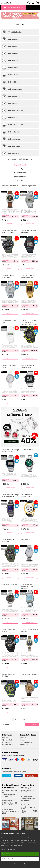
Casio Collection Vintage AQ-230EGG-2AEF (10, 496)
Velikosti (5, 738)
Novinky (20, 169)
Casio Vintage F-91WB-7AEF (10, 321)
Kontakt (23, 740)
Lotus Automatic (27, 450)
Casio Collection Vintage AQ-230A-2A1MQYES (28, 586)
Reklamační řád (25, 745)
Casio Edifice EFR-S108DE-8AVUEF (8, 277)
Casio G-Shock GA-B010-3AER (9, 541)
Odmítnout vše (20, 864)
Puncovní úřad (7, 742)
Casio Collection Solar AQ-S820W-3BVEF (9, 232)
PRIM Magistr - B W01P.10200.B (27, 496)
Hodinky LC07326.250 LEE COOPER (30, 630)
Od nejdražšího (20, 173)
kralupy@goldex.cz (9, 801)
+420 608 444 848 (28, 799)
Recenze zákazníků (9, 745)
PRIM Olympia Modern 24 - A (9, 366)
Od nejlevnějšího (20, 177)
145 (24, 720)
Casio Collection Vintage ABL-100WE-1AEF (10, 451)
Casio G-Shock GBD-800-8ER (9, 675)
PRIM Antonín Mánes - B (10, 186)
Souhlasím (6, 854)
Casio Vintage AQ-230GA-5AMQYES (28, 277)
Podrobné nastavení (10, 859)
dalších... (32, 724)
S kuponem (6, 216)
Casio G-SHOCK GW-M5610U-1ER (28, 232)
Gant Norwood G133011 (9, 584)
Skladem (20, 180)
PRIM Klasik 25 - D (27, 540)
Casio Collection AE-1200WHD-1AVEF (28, 366)
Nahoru (7, 725)
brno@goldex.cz (26, 796)
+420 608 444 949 (10, 804)
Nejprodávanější (20, 165)
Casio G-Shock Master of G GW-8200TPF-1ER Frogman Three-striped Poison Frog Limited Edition (29, 324)
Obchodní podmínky (27, 742)
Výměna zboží (7, 740)
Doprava (23, 738)
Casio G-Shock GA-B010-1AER (9, 630)
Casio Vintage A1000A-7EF (29, 187)
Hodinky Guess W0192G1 (29, 674)
